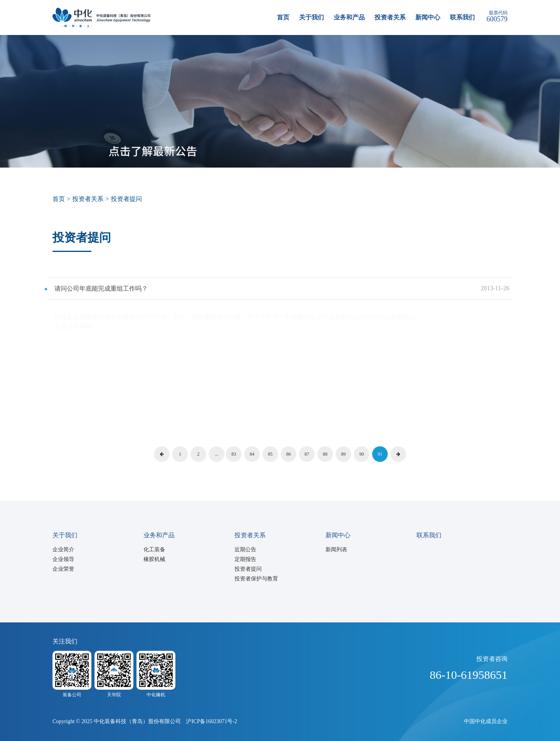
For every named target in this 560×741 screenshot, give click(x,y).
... (217, 454)
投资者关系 (390, 17)
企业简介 (63, 550)
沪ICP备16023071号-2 (211, 721)
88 (325, 454)
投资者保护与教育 (256, 579)
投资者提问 (248, 569)
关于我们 (311, 17)
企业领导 (63, 559)
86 (289, 454)
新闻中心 (428, 17)
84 (252, 454)
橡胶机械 (154, 559)
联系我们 (462, 17)
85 (270, 454)
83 (234, 454)
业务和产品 (349, 17)
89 (343, 454)
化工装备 (154, 550)
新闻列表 (336, 550)
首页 (283, 17)
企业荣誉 (63, 569)
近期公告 (245, 550)
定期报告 (245, 559)
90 (362, 454)
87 (307, 454)
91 (380, 454)
